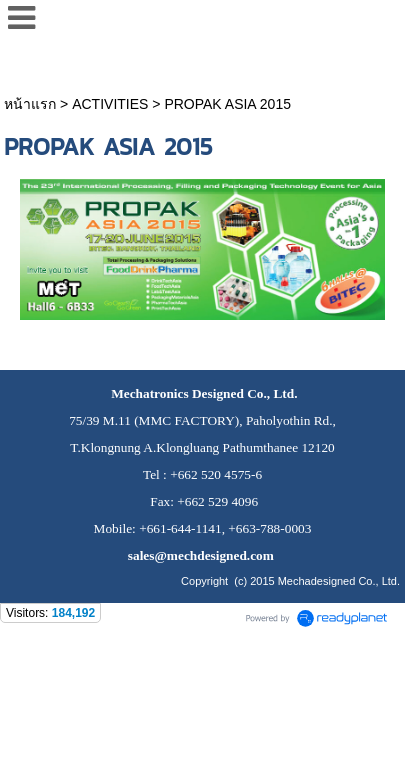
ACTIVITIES (110, 104)
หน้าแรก (30, 104)
